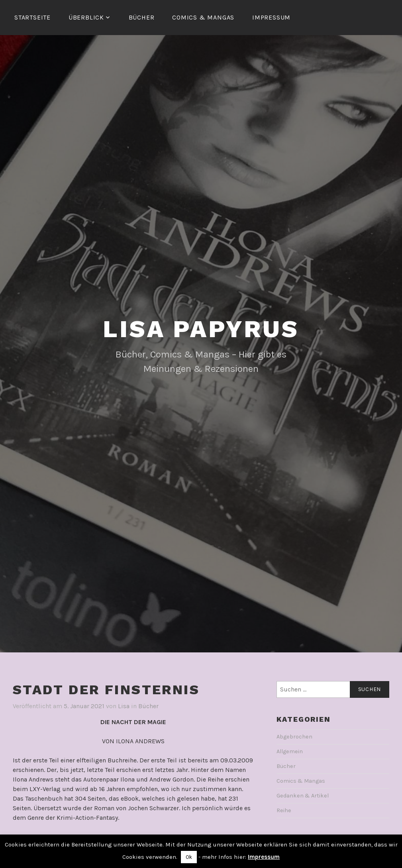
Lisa (124, 706)
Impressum (271, 17)
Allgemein (290, 751)
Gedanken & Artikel (303, 796)
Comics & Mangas (203, 17)
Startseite (32, 17)
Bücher (142, 17)
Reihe (284, 810)
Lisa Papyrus (201, 329)
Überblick (86, 17)
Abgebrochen (294, 737)
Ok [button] (189, 857)
